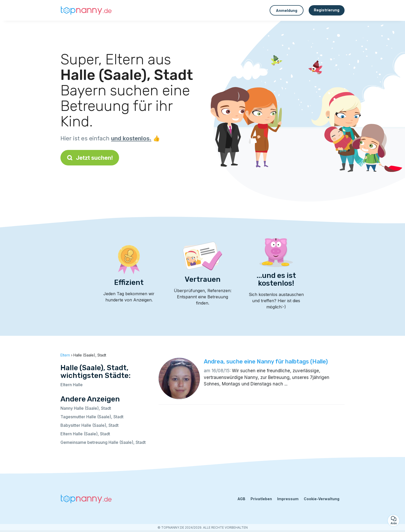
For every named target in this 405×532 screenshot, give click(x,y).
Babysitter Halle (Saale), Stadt (89, 425)
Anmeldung (287, 10)
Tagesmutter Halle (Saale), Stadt (92, 417)
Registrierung (327, 10)
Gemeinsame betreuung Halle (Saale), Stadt (103, 442)
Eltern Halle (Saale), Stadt (85, 434)
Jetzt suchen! (90, 158)
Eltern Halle (72, 385)
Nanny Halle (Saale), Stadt (86, 408)
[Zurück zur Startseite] (86, 10)
